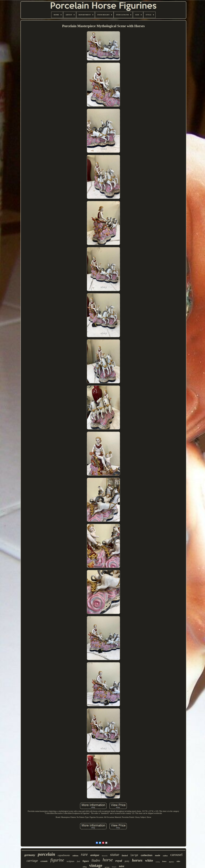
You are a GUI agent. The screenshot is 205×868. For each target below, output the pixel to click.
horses (137, 860)
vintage (96, 865)
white (149, 860)
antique (95, 855)
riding (85, 867)
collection (147, 855)
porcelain (46, 854)
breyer (114, 867)
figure (86, 861)
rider (178, 861)
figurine (57, 860)
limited (125, 856)
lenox (164, 861)
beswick (105, 856)
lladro (96, 860)
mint (122, 866)
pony (127, 861)
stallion (165, 856)
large (134, 855)
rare (84, 854)
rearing (158, 862)
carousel (176, 855)
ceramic (44, 861)
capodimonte (64, 855)
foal (78, 861)
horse (108, 860)
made (158, 855)
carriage (32, 861)
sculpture (71, 861)
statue (115, 855)
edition (75, 856)
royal (119, 861)
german (107, 867)
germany (30, 855)
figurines (171, 862)
